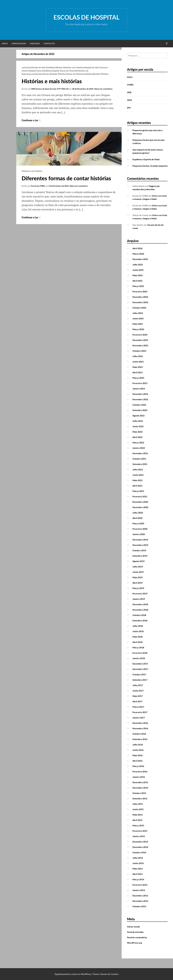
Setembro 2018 (140, 620)
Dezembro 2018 (140, 604)
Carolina (115, 974)
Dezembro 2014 (140, 842)
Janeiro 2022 (139, 448)
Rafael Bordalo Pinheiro (97, 74)
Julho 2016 (138, 745)
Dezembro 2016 (140, 723)
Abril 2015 (137, 820)
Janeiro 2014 (139, 890)
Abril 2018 (137, 642)
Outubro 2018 (139, 615)
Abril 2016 (137, 761)
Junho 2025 (138, 270)
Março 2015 (138, 825)
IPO (129, 108)
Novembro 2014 (140, 847)
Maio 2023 (138, 367)
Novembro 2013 (140, 901)
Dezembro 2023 (140, 340)
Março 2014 (138, 879)
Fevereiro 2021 (140, 496)
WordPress (86, 974)
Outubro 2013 (139, 906)
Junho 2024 (138, 318)
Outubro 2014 (139, 852)
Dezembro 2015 (140, 782)
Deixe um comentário (103, 89)
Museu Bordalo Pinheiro (54, 74)
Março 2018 (138, 647)
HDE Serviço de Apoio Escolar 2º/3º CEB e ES (50, 89)
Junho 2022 (138, 426)
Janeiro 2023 (139, 389)
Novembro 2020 (140, 507)
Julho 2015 (138, 804)
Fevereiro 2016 (140, 771)
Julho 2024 (138, 313)
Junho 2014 (138, 863)
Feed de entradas (135, 932)
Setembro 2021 (140, 464)
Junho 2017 (138, 691)
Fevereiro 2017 (140, 712)
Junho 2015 (138, 809)
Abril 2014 (137, 874)
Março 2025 (138, 286)
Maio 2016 (138, 755)
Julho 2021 (138, 469)
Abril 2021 (137, 486)
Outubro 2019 (139, 550)
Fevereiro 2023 (140, 383)
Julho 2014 (138, 858)
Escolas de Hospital (86, 17)
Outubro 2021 (139, 459)
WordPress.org (134, 943)
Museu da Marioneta (76, 74)
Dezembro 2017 (140, 664)
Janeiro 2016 (139, 777)
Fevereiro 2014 (140, 885)
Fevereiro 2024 (140, 335)
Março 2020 (138, 523)
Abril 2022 (137, 437)
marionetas (37, 74)
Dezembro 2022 (140, 394)
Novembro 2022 (140, 399)
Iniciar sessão (133, 927)
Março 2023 (138, 378)
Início (5, 43)
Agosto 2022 (138, 416)
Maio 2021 (138, 480)
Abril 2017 (137, 701)
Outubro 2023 (139, 351)
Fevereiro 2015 (140, 831)
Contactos (49, 43)
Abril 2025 (137, 281)
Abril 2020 (137, 518)
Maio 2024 (138, 324)
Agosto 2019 (138, 561)
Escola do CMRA (38, 186)
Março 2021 (138, 491)
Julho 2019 (138, 567)
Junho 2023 (138, 362)
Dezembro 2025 (140, 259)
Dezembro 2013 (140, 896)
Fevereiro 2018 (140, 653)
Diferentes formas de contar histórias (66, 178)
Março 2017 (138, 707)
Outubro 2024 (139, 308)
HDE (129, 92)
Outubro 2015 (139, 793)
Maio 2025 (138, 275)
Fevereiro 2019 (140, 593)
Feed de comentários (137, 937)
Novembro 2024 (140, 302)
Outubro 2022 (139, 405)
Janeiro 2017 (139, 718)
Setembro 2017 (140, 680)
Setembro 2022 (140, 410)
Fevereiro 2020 (140, 529)
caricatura (26, 67)
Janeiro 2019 (139, 599)
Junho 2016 (138, 750)
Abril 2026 (137, 248)
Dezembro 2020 (140, 502)
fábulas (59, 67)
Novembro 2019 (140, 545)
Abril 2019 (137, 583)
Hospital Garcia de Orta (63, 71)
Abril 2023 (137, 372)
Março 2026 (138, 254)
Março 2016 (138, 766)
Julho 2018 (138, 626)
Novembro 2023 (140, 345)
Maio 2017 (138, 696)
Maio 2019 (138, 577)
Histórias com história (73, 67)
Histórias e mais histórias (52, 81)
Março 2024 (138, 329)
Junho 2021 (138, 475)
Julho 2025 (138, 264)
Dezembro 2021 (140, 453)
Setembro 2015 (140, 798)
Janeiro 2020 (139, 534)
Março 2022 (138, 442)
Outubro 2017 (139, 674)
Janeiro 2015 (139, 836)
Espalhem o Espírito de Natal (146, 159)
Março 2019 (138, 588)
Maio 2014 (138, 869)
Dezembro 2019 (140, 540)
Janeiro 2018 (139, 658)
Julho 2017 (138, 685)
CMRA (130, 85)
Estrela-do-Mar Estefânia (43, 67)
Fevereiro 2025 (140, 291)
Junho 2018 (138, 631)
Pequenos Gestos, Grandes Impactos (150, 166)
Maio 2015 (138, 815)
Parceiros (35, 43)
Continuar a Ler (31, 120)
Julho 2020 (138, 513)
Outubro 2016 (139, 734)
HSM (129, 100)
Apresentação (19, 43)
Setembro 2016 (140, 739)
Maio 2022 (138, 432)
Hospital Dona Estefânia (39, 71)
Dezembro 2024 (140, 297)
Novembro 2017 (140, 669)
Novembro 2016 (140, 728)
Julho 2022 (138, 421)
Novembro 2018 (140, 610)
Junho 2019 (138, 572)
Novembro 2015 (140, 788)
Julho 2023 (138, 356)
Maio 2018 (138, 637)
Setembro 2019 (140, 556)
